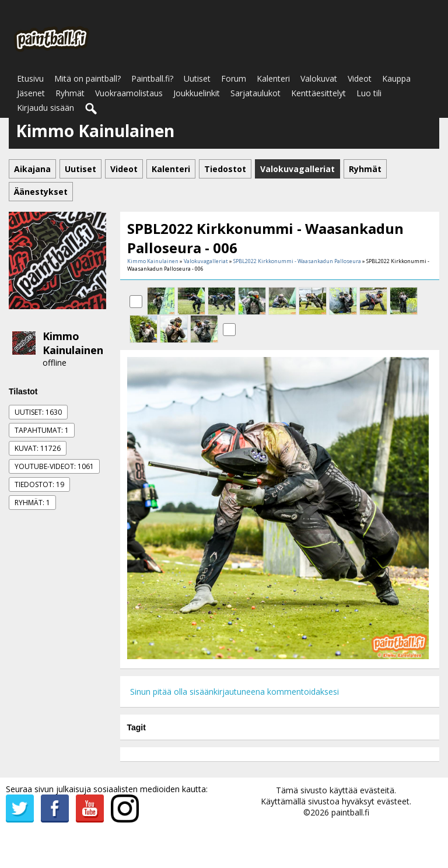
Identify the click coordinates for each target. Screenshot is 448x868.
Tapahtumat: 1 (42, 430)
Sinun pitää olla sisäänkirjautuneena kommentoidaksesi (235, 692)
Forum (234, 78)
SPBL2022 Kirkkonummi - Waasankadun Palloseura (297, 261)
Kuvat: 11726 (38, 448)
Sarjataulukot (256, 93)
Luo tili (369, 93)
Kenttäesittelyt (318, 93)
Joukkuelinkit (197, 93)
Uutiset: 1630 (38, 412)
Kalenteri (273, 78)
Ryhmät (70, 93)
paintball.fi (350, 812)
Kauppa (396, 78)
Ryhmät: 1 (32, 503)
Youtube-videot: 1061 (54, 466)
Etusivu (30, 78)
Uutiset (197, 78)
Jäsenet (31, 93)
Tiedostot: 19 (39, 484)
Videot (360, 78)
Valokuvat (319, 78)
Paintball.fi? (152, 78)
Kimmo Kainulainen (73, 343)
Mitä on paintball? (87, 78)
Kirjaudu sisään (45, 108)
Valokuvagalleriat (206, 261)
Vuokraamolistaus (129, 93)
